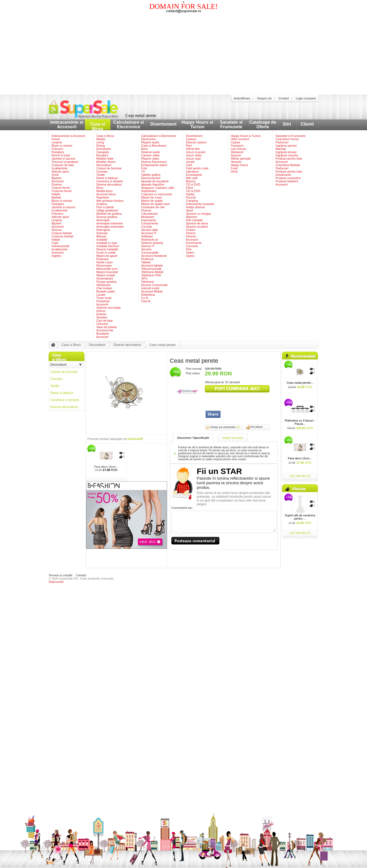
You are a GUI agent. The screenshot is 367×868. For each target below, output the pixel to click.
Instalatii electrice (108, 246)
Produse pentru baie (289, 159)
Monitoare (148, 217)
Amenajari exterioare (110, 227)
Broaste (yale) (106, 291)
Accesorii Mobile (152, 291)
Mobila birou (104, 191)
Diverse (57, 184)
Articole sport (60, 171)
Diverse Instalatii (107, 249)
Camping (192, 201)
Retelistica (148, 295)
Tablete (146, 262)
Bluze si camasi (62, 146)
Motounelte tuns (107, 269)
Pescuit (191, 197)
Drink (234, 171)
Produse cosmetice (288, 178)
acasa (52, 346)
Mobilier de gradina (109, 214)
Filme (190, 188)
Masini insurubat (107, 272)
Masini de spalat (152, 201)
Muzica (191, 181)
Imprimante (149, 220)
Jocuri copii (193, 159)
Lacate (101, 295)
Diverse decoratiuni (109, 184)
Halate (56, 194)
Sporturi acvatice (197, 227)
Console (147, 227)
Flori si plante (105, 207)
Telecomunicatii (151, 269)
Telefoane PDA (151, 275)
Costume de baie (63, 165)
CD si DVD (193, 184)
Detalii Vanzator (233, 438)
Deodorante (283, 175)
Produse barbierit (287, 181)
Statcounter (56, 582)
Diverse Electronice (154, 162)
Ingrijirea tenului (286, 152)
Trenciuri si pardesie (65, 162)
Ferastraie (103, 301)
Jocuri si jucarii (196, 152)
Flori (189, 146)
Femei (56, 139)
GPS (144, 278)
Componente (150, 223)
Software (147, 236)
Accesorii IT (149, 233)
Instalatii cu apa (107, 243)
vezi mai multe (300, 476)
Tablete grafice (151, 175)
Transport (237, 146)
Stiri (287, 124)
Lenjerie (57, 142)
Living (100, 142)
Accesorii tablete (152, 265)
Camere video (150, 155)
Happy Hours (239, 165)
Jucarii (190, 162)
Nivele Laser (105, 262)
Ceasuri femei (61, 188)
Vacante (236, 162)
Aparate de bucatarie (155, 181)
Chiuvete (102, 324)
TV (143, 171)
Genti (55, 175)
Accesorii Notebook (154, 256)
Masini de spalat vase (155, 204)
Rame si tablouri (107, 178)
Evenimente (194, 243)
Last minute (238, 149)
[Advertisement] (183, 54)
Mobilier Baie (105, 159)
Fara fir (146, 301)
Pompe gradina (106, 282)
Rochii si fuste (61, 155)
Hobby (190, 194)
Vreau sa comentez (225, 427)
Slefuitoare (103, 285)
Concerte (192, 246)
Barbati (56, 197)
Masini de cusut (151, 197)
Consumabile (150, 253)
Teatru (190, 253)
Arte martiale (194, 220)
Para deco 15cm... (106, 467)
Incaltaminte (60, 168)
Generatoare (105, 278)
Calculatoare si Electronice (129, 125)
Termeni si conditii (60, 575)
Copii (55, 243)
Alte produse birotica (110, 201)
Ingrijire (56, 256)
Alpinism (192, 217)
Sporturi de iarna (197, 223)
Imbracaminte (61, 246)
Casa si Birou (98, 126)
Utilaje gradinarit (107, 210)
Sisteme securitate (108, 308)
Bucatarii (102, 155)
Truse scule (104, 298)
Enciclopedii (194, 175)
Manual (101, 236)
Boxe (145, 149)
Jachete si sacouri (63, 159)
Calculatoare (149, 214)
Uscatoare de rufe (153, 207)
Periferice (147, 259)
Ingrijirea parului (286, 146)
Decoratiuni (104, 165)
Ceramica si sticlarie (110, 181)
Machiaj (281, 149)
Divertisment (163, 124)
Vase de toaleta (107, 327)
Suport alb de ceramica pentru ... (300, 517)
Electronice (148, 139)
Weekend (237, 152)
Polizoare (103, 259)
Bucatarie (103, 334)
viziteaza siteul (237, 389)
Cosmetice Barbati (288, 165)
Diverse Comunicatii (154, 285)
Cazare (235, 142)
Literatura (192, 171)
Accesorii (58, 181)
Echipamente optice (154, 165)
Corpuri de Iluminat (109, 168)
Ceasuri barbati (62, 233)
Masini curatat (106, 275)
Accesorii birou (106, 194)
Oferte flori (193, 149)
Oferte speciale (241, 159)
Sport (189, 210)
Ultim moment (240, 139)
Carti (189, 165)
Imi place (257, 427)
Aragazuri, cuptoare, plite (158, 188)
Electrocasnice (151, 178)
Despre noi (264, 98)
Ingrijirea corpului (287, 155)
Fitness (191, 233)
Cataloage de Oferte (263, 125)
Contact (284, 98)
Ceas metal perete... (300, 383)
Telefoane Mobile (152, 272)
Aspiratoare (149, 191)
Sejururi (236, 155)
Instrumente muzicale (200, 204)
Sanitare (102, 317)
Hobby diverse (195, 207)
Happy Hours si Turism (197, 125)
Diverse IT (148, 246)
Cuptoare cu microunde (157, 194)
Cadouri (191, 139)
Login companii (306, 98)
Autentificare (242, 98)
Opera (190, 256)
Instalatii (102, 240)
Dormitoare (104, 149)
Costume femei (62, 191)
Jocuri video (194, 155)
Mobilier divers (106, 162)
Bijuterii (56, 178)
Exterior (101, 314)
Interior (101, 311)
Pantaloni (58, 152)
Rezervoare (104, 265)
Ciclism (191, 230)
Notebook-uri (150, 240)
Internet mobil (150, 288)
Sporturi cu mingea (198, 214)
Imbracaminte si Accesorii (67, 125)
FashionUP (135, 439)
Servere (146, 249)
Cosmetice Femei (287, 139)
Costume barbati (62, 236)
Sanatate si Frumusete (231, 125)
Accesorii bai (105, 330)
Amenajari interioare (110, 223)
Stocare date (149, 230)
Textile (101, 175)
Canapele (103, 152)
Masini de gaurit (107, 256)
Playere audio (150, 142)
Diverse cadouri (196, 142)
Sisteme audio (151, 152)
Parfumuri (282, 142)
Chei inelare (104, 288)
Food (234, 168)
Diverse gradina (107, 217)
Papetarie (103, 197)
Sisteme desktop (152, 243)
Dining (101, 146)
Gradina (102, 204)
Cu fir (145, 298)
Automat (102, 233)
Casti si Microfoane (154, 146)
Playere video (150, 159)
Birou (100, 188)
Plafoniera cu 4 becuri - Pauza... (300, 422)
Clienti (307, 124)
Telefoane (148, 282)
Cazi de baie (105, 321)
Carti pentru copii (197, 168)
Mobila (101, 139)
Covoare (102, 171)
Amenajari (103, 220)
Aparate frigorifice (153, 184)
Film (189, 249)
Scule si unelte (106, 253)
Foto (144, 168)
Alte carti (192, 178)
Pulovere (57, 149)
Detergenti (103, 230)
